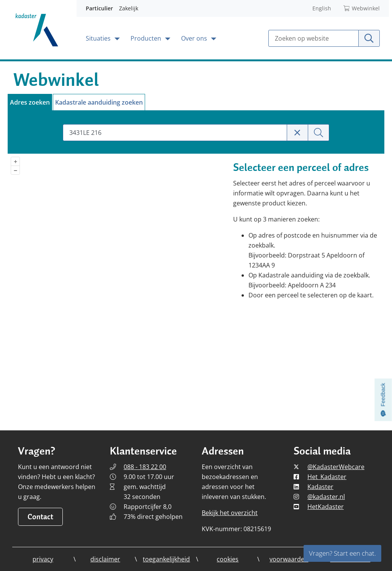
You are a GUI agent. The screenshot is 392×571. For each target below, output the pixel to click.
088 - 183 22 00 (145, 467)
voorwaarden (289, 559)
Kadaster (320, 487)
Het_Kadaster (327, 477)
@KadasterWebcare (336, 467)
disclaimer (105, 559)
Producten (147, 38)
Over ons (195, 38)
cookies (228, 559)
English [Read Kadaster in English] (322, 8)
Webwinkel (362, 8)
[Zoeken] (318, 133)
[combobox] (175, 133)
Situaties (99, 38)
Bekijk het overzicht (230, 513)
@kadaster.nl (326, 497)
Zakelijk (129, 8)
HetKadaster (326, 507)
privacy (43, 559)
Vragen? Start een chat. (342, 553)
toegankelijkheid (166, 559)
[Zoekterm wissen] (297, 133)
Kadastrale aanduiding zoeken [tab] (99, 102)
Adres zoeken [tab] (30, 102)
